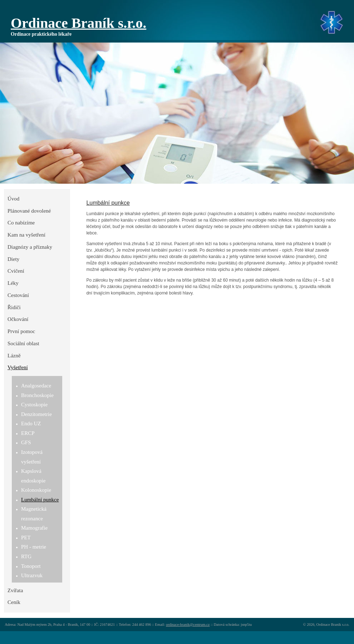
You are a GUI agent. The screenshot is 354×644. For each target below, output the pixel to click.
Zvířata (15, 590)
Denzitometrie (36, 414)
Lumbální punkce (40, 500)
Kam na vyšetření (26, 235)
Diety (13, 259)
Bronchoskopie (37, 395)
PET (26, 538)
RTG (26, 556)
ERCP (28, 433)
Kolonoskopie (36, 490)
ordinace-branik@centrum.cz (188, 625)
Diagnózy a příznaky (30, 247)
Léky (13, 283)
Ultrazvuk (32, 575)
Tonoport (31, 566)
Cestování (18, 295)
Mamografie (34, 528)
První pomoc (21, 331)
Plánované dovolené (29, 211)
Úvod (13, 199)
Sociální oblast (23, 343)
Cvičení (16, 271)
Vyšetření (18, 367)
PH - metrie (34, 547)
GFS (26, 442)
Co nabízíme (21, 223)
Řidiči (14, 307)
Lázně (14, 356)
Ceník (14, 602)
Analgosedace (36, 386)
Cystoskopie (34, 405)
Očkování (18, 319)
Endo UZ (31, 423)
